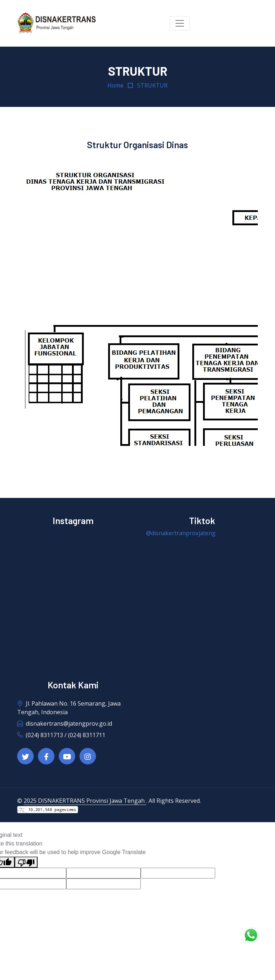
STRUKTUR (152, 85)
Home (115, 85)
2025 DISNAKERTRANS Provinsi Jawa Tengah (85, 801)
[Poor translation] (26, 862)
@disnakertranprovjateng (181, 533)
